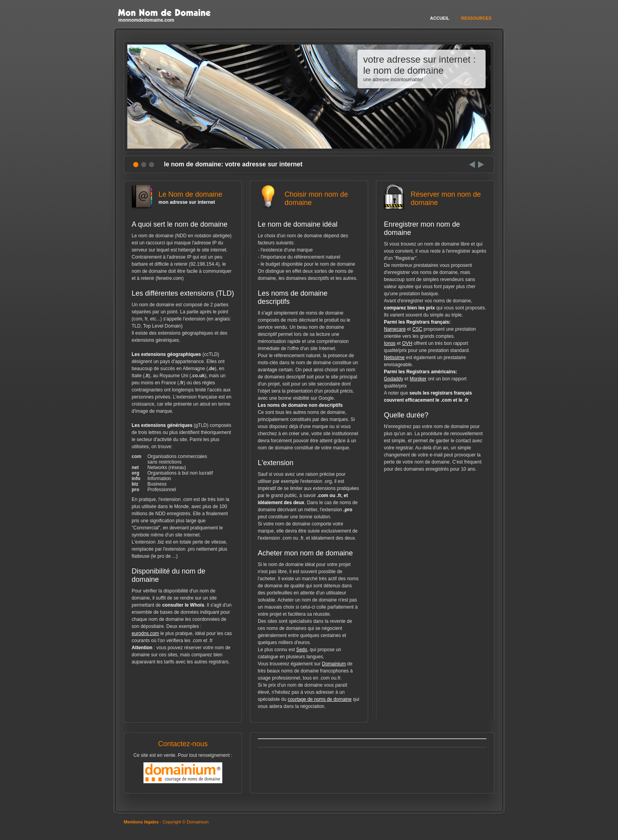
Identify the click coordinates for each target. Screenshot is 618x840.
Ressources (476, 18)
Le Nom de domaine (183, 198)
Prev (472, 165)
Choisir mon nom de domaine (309, 202)
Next (481, 165)
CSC (417, 329)
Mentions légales (141, 822)
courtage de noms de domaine (320, 699)
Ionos (390, 343)
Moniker (418, 379)
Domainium (334, 664)
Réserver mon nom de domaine (435, 202)
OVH (407, 343)
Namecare (395, 329)
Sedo (302, 650)
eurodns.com (145, 633)
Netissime (394, 358)
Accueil (440, 18)
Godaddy (394, 379)
